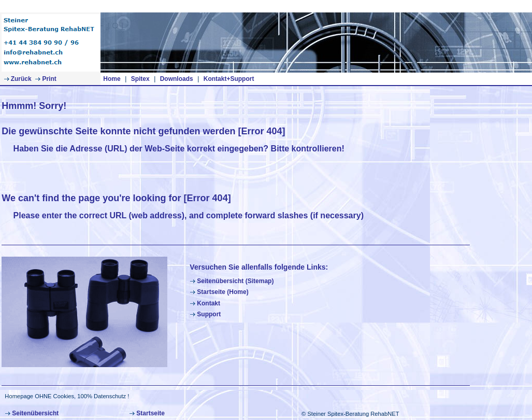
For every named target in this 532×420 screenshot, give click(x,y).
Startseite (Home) (219, 292)
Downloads (177, 79)
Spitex (140, 79)
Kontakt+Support (229, 79)
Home (112, 79)
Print (45, 79)
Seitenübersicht (32, 413)
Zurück (18, 79)
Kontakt (205, 303)
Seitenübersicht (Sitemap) (232, 281)
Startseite (147, 413)
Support (205, 314)
